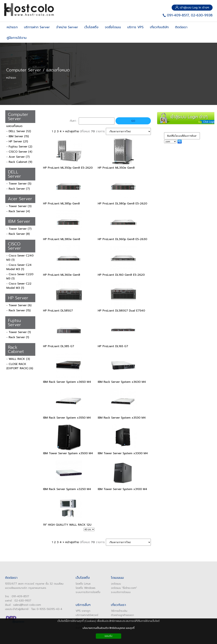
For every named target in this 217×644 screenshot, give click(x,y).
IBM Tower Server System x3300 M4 (123, 453)
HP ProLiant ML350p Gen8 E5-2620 (68, 168)
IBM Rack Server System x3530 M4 (122, 418)
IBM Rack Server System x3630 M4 (122, 382)
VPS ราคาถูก (81, 611)
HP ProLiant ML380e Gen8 (62, 239)
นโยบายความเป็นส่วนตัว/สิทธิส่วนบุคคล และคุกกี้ (108, 628)
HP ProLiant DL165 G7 (113, 346)
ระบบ (112, 592)
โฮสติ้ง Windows (84, 588)
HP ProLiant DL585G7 (58, 311)
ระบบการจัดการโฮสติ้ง (86, 592)
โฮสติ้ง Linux (82, 584)
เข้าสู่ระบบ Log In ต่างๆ (192, 8)
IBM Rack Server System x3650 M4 (67, 382)
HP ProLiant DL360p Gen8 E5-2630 (122, 239)
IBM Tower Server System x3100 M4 (122, 489)
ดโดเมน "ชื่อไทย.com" (123, 588)
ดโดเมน (115, 584)
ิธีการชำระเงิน (118, 611)
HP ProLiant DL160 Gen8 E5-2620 (121, 275)
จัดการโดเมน (122, 592)
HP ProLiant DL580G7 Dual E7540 (121, 311)
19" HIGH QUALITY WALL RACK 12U (67, 525)
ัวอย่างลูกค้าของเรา (122, 615)
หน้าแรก (11, 78)
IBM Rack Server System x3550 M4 (67, 418)
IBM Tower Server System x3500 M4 (68, 453)
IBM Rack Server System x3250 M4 (67, 489)
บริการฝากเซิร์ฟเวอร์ (85, 615)
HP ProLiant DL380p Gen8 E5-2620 (122, 204)
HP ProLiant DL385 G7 (59, 346)
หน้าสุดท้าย (72, 131)
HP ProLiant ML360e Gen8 (62, 275)
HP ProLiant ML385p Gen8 (61, 204)
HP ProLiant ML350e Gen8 (116, 168)
